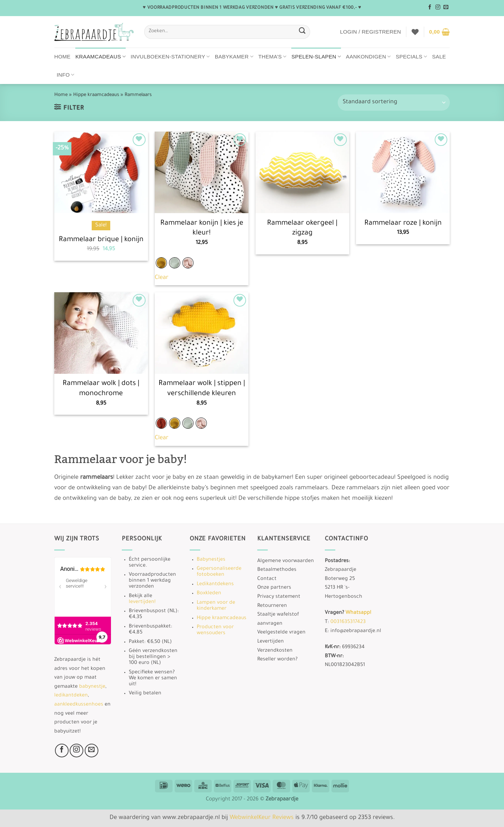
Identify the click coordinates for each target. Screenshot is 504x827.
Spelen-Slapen (316, 57)
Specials (412, 57)
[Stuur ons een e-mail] (446, 7)
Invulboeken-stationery (170, 57)
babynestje (92, 687)
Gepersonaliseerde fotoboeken (219, 572)
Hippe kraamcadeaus (96, 95)
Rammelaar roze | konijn (403, 224)
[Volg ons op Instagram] (438, 7)
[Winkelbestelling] (394, 103)
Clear (162, 278)
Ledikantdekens (215, 584)
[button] (370, 32)
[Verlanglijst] (415, 32)
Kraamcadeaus (101, 57)
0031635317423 (348, 622)
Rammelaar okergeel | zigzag (302, 229)
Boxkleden (209, 594)
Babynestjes (211, 560)
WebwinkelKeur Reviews (262, 818)
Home (62, 57)
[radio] (161, 263)
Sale (439, 57)
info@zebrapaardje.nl (356, 631)
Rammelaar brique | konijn (101, 240)
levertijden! (142, 602)
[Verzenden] (302, 32)
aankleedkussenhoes (79, 705)
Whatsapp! (358, 613)
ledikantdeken (71, 696)
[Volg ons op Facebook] (430, 7)
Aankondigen (368, 57)
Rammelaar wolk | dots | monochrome (101, 389)
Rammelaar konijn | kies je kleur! (202, 229)
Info (66, 75)
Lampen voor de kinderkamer (216, 606)
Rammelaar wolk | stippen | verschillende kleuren (202, 389)
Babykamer (234, 57)
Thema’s (272, 57)
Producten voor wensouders (215, 630)
